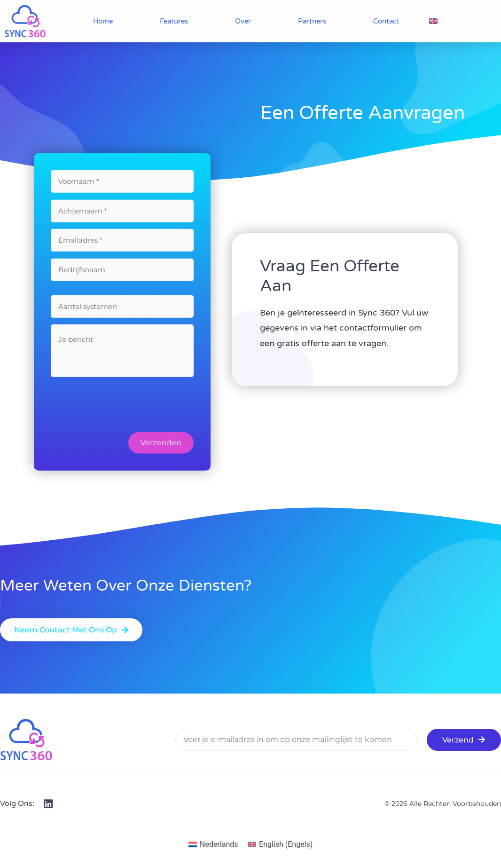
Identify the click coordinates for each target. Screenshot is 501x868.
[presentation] (122, 411)
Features (174, 21)
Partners (312, 21)
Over (243, 21)
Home (103, 21)
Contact (386, 21)
